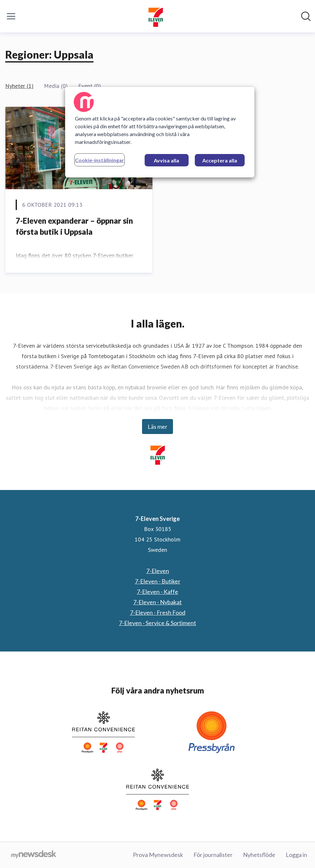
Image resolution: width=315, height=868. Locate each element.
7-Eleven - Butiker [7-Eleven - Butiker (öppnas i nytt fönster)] (158, 581)
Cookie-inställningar (100, 160)
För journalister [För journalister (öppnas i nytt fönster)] (213, 855)
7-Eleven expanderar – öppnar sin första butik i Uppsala (74, 226)
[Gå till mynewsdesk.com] (34, 855)
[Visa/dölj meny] (11, 16)
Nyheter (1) (19, 86)
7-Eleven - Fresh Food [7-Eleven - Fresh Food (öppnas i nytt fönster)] (158, 612)
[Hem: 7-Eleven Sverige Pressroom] (156, 16)
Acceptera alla (220, 160)
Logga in (296, 855)
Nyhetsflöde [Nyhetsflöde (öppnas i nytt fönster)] (259, 855)
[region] (160, 132)
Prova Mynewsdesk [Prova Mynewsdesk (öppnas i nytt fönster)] (158, 855)
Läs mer (157, 427)
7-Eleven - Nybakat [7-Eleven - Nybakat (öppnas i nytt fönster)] (157, 602)
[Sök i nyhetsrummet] (306, 16)
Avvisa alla (166, 160)
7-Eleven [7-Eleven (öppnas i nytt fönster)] (158, 571)
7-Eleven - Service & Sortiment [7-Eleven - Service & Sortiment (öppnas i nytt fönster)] (157, 623)
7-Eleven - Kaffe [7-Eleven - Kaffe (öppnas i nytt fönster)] (157, 592)
